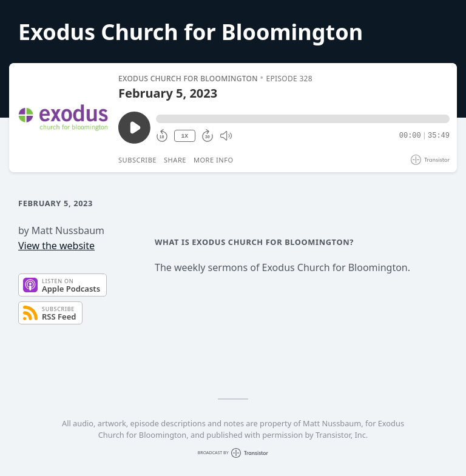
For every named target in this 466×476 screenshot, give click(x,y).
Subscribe (137, 160)
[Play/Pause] (63, 118)
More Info (214, 160)
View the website (56, 246)
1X (184, 136)
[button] (303, 119)
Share (175, 160)
